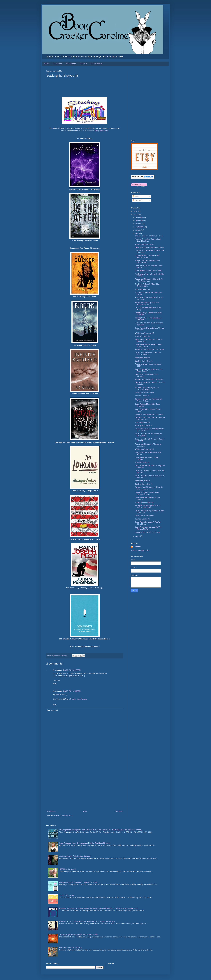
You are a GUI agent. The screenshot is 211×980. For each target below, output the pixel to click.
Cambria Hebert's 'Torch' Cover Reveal (149, 236)
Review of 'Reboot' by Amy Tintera (147, 532)
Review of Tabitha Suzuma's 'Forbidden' (149, 414)
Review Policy (97, 64)
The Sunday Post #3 (142, 423)
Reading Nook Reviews (79, 699)
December (139, 217)
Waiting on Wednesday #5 (144, 393)
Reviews (83, 64)
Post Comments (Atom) (65, 815)
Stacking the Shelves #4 (144, 426)
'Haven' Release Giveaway (145, 502)
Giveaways (58, 64)
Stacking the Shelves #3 (144, 484)
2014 (136, 212)
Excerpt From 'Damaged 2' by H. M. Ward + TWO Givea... (148, 507)
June (137, 536)
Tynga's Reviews (101, 131)
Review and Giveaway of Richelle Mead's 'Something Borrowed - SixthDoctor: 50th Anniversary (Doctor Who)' (99, 908)
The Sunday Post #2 (142, 481)
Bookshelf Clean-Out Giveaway (71, 948)
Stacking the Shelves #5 (144, 361)
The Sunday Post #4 (142, 358)
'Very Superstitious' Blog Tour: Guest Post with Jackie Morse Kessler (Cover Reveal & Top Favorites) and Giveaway (101, 830)
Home (47, 64)
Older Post (118, 812)
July (137, 233)
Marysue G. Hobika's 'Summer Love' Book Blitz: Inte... (148, 240)
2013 (136, 215)
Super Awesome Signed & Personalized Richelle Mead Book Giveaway (85, 843)
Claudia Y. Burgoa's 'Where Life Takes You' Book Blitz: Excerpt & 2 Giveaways (87, 922)
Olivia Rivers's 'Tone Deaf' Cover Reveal (150, 247)
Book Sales (71, 64)
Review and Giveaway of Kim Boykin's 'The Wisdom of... (149, 280)
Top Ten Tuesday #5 (142, 336)
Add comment (52, 710)
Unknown (137, 547)
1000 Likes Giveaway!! (67, 869)
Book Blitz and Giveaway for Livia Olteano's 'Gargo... (147, 389)
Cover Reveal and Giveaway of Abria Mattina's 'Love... (148, 345)
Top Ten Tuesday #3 (142, 463)
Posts (136, 196)
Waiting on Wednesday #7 (144, 244)
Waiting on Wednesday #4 (144, 449)
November (139, 221)
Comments (137, 200)
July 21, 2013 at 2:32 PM (72, 670)
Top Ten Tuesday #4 (142, 396)
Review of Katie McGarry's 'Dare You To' (150, 350)
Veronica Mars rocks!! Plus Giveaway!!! (149, 379)
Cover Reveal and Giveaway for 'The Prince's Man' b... (148, 528)
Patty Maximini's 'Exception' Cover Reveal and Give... (147, 257)
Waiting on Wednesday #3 (144, 516)
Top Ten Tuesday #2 (142, 519)
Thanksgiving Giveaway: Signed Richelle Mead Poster (79, 935)
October (139, 224)
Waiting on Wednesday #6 (144, 333)
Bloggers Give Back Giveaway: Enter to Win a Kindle (78, 882)
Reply (55, 684)
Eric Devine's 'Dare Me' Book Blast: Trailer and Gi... (148, 285)
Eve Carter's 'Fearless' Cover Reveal (148, 271)
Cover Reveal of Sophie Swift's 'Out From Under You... (148, 354)
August (138, 230)
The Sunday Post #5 (142, 289)
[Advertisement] (85, 790)
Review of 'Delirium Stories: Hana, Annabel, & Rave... (147, 493)
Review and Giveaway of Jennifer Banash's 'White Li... (147, 304)
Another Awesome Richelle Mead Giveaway (75, 856)
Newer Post (51, 812)
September (140, 227)
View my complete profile (140, 550)
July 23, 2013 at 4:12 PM (72, 691)
